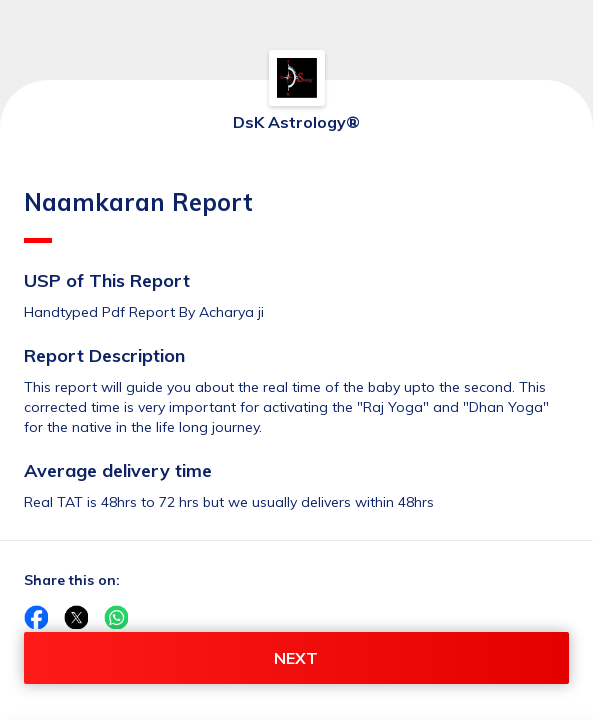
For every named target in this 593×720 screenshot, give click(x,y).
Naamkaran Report (138, 215)
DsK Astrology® (296, 122)
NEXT (296, 658)
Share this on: (72, 580)
